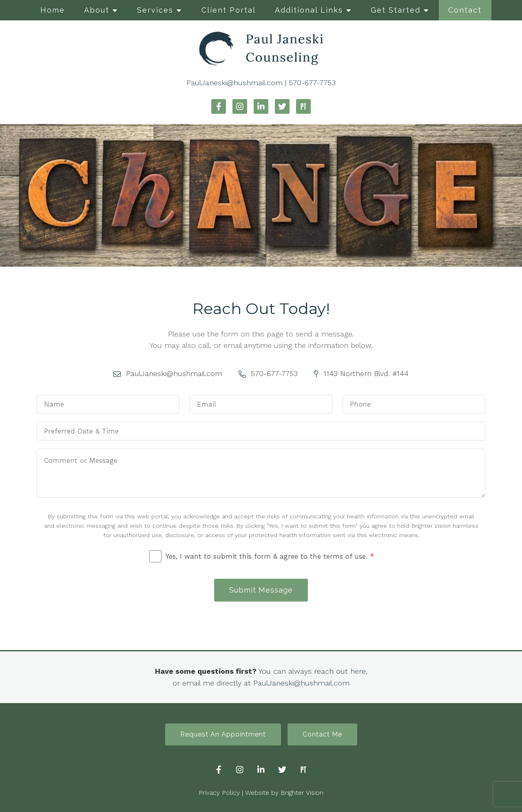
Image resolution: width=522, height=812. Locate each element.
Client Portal (229, 10)
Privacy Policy (219, 793)
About (97, 10)
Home (53, 10)
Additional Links (309, 10)
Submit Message (261, 590)
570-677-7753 (312, 83)
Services (155, 10)
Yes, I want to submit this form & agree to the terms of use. (270, 556)
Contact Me (322, 734)
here (358, 671)
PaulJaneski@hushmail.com (234, 83)
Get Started (396, 10)
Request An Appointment (223, 734)
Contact (465, 10)
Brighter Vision (302, 793)
